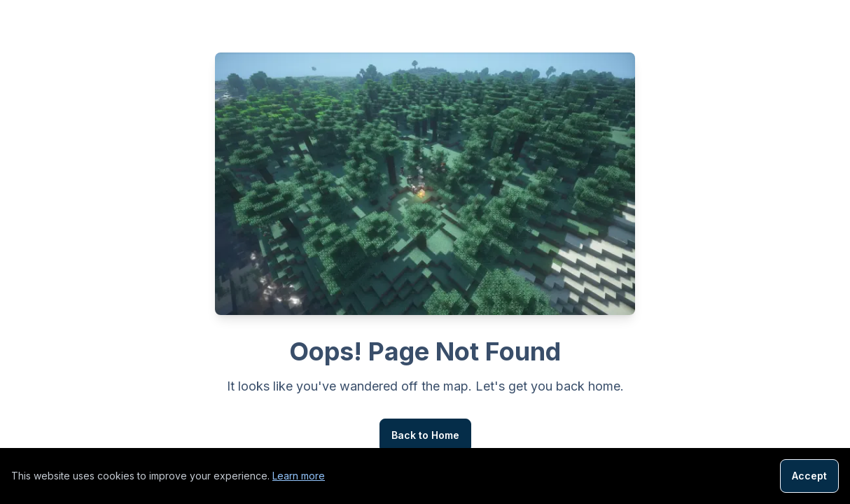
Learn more (299, 476)
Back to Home (425, 435)
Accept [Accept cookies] (809, 476)
